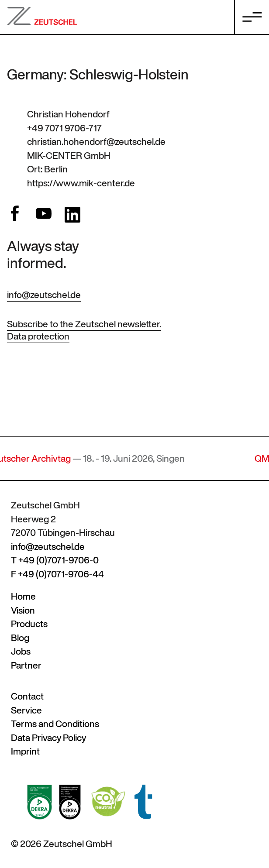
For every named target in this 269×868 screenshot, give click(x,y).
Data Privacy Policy (48, 738)
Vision (23, 610)
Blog (20, 638)
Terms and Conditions (55, 724)
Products (29, 624)
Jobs (21, 651)
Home (23, 596)
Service (26, 710)
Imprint (25, 751)
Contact (27, 696)
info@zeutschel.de (44, 295)
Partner (26, 665)
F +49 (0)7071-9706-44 (57, 574)
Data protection (38, 336)
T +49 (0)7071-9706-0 (55, 560)
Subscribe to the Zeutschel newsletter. (84, 324)
